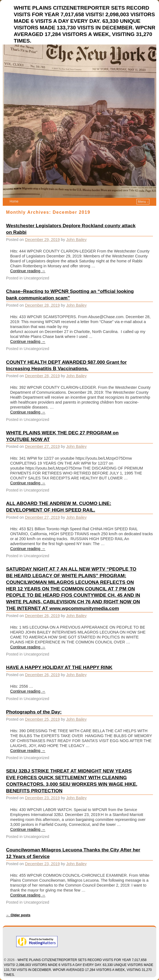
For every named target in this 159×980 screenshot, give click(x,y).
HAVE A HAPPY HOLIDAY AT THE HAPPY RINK (59, 667)
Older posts (18, 915)
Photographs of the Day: (34, 712)
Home (14, 201)
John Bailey (76, 240)
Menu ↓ (143, 202)
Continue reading (28, 271)
